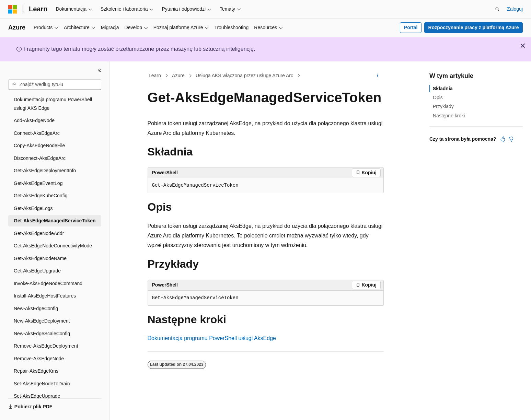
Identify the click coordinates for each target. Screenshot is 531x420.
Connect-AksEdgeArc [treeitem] (37, 133)
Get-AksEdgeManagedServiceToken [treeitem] (55, 221)
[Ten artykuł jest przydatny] (503, 139)
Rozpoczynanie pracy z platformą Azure (474, 27)
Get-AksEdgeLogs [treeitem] (33, 208)
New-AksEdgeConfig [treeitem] (36, 308)
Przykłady (443, 106)
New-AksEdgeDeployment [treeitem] (42, 321)
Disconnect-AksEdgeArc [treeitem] (40, 158)
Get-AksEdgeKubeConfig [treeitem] (41, 196)
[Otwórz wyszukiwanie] (497, 9)
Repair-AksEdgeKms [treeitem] (36, 371)
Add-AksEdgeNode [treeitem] (34, 120)
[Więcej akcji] (377, 76)
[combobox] (55, 85)
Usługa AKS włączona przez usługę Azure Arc (244, 75)
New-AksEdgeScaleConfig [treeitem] (42, 334)
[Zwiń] (100, 70)
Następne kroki (449, 116)
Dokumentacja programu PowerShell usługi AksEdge (212, 338)
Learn (155, 75)
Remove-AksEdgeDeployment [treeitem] (46, 346)
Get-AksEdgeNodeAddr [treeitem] (39, 233)
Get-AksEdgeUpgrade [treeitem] (37, 271)
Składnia (443, 89)
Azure (178, 75)
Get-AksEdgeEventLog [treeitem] (38, 183)
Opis (438, 97)
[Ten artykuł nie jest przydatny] (511, 139)
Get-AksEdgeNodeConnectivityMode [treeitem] (53, 246)
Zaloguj (515, 9)
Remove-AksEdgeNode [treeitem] (39, 359)
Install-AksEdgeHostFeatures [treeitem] (45, 296)
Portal (411, 27)
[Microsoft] (13, 9)
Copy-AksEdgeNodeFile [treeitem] (39, 145)
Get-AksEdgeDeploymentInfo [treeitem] (45, 171)
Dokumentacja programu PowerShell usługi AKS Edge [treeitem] (53, 104)
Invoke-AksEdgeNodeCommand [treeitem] (48, 283)
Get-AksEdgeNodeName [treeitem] (40, 258)
